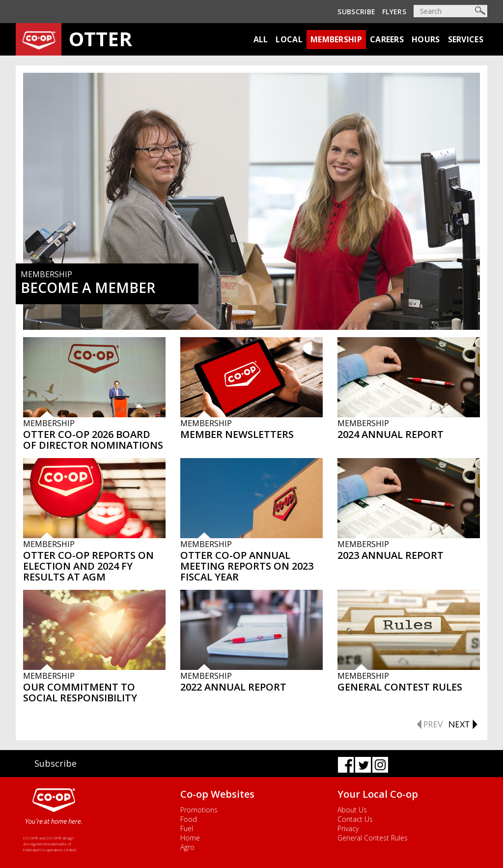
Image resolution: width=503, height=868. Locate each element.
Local (289, 39)
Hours (426, 39)
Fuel (187, 828)
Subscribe (356, 12)
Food (189, 819)
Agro (187, 847)
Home (190, 838)
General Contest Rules (373, 838)
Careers (387, 39)
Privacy (348, 828)
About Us (352, 810)
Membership (336, 39)
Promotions (199, 810)
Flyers (394, 12)
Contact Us (355, 819)
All (261, 39)
